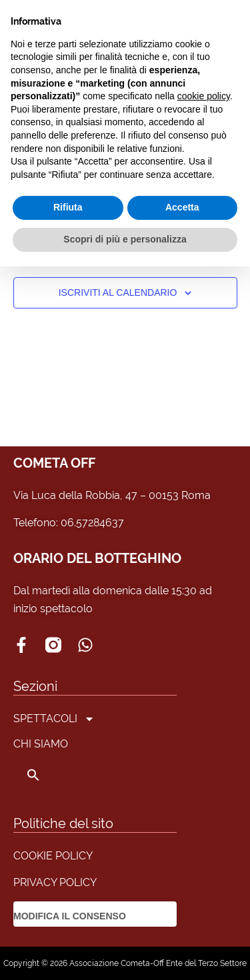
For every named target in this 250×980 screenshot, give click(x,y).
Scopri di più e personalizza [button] (125, 239)
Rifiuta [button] (68, 207)
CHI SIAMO (41, 744)
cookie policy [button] (204, 96)
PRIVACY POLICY (55, 882)
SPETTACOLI (54, 719)
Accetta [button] (182, 207)
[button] (54, 775)
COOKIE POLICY (53, 856)
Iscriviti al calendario (118, 292)
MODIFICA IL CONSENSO (70, 916)
